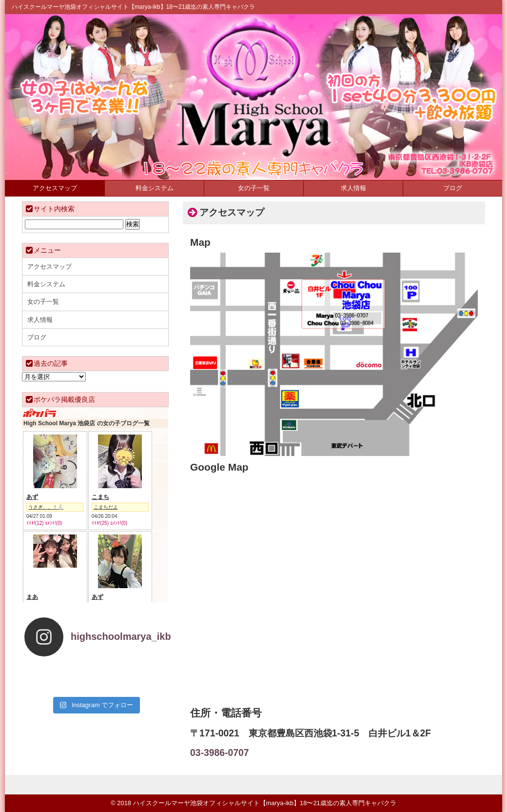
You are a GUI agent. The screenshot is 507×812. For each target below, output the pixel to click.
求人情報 (353, 188)
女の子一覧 (254, 188)
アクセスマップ (55, 188)
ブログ (453, 188)
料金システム (155, 188)
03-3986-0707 (219, 753)
